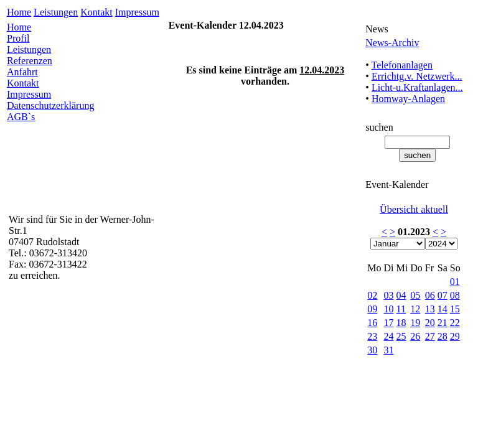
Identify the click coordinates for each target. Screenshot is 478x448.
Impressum (137, 12)
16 (372, 323)
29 (455, 336)
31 (389, 350)
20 (430, 323)
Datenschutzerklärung (50, 105)
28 (443, 336)
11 (401, 309)
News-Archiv (392, 43)
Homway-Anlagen (408, 99)
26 (415, 336)
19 (415, 323)
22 (455, 323)
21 (443, 323)
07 (443, 295)
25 (401, 336)
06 (430, 295)
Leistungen (56, 12)
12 (415, 309)
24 (389, 336)
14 (443, 309)
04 (401, 295)
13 (430, 309)
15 (455, 309)
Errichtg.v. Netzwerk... (417, 76)
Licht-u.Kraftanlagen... (417, 87)
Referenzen (30, 61)
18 (401, 323)
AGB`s (21, 117)
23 (372, 336)
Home (19, 12)
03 (389, 295)
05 (415, 295)
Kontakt (96, 12)
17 (389, 323)
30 (372, 350)
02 (372, 295)
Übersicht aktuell (414, 209)
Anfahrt (22, 72)
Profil (18, 38)
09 (372, 309)
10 (389, 309)
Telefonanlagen (402, 65)
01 (455, 282)
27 (430, 336)
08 (455, 295)
